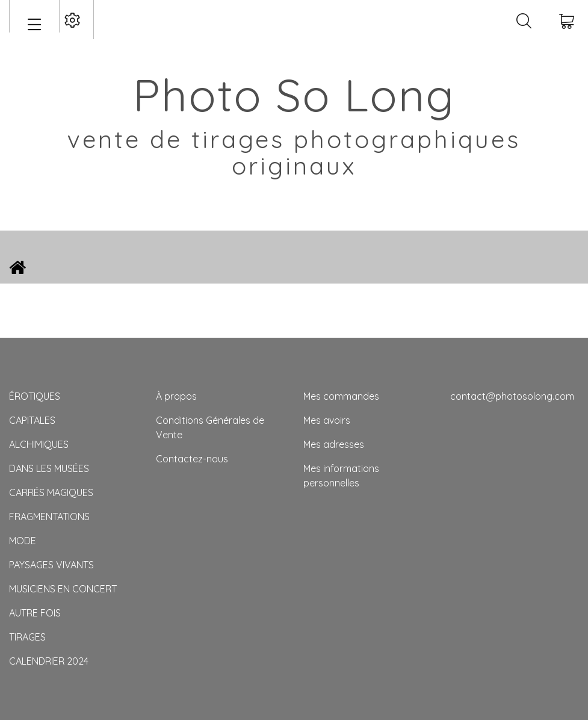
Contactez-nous (192, 459)
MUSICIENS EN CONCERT (63, 589)
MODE (23, 541)
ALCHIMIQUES (39, 444)
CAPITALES (32, 420)
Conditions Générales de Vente (210, 427)
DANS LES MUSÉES (49, 468)
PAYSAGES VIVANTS (51, 565)
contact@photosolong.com (512, 396)
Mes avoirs (327, 420)
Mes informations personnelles (341, 476)
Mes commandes (341, 396)
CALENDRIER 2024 (49, 661)
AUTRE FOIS (35, 613)
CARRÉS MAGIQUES (51, 492)
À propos (176, 396)
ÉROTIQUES (35, 396)
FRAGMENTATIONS (49, 517)
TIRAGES (27, 637)
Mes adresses (334, 444)
